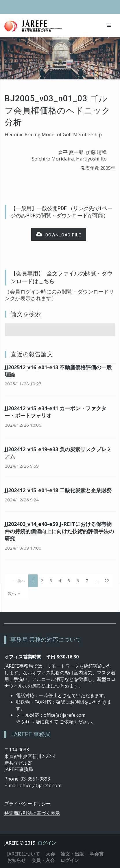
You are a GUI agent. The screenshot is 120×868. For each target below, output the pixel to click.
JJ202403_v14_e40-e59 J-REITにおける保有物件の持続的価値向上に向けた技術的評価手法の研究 (59, 531)
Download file (59, 235)
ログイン (47, 843)
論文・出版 (72, 854)
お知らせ (16, 860)
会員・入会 (43, 860)
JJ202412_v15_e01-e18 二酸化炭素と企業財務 (58, 490)
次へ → (14, 593)
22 (107, 581)
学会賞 (97, 854)
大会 (50, 854)
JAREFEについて (24, 854)
